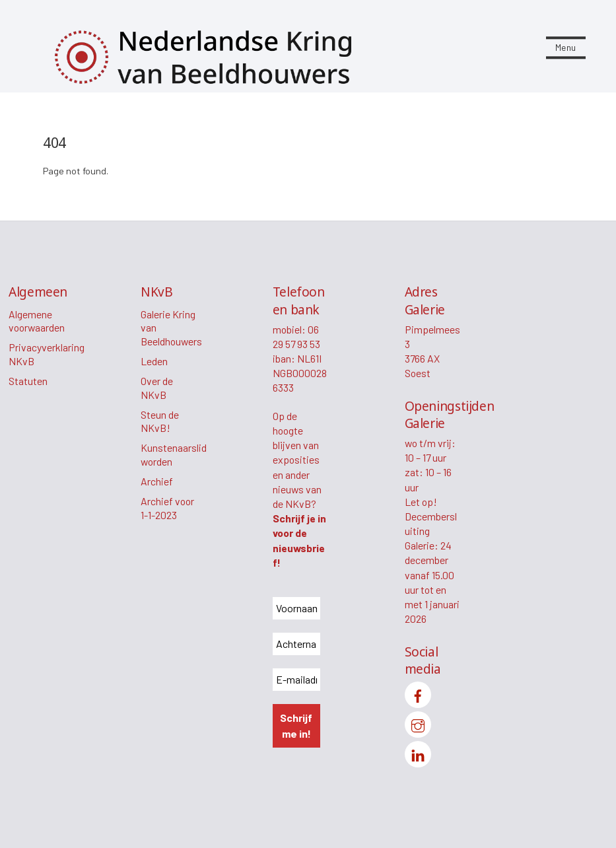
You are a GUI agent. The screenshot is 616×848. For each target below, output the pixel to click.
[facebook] (418, 693)
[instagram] (418, 723)
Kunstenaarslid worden (174, 454)
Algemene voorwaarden (37, 321)
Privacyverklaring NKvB (47, 354)
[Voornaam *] (296, 608)
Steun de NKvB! (160, 421)
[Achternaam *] (296, 644)
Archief (157, 481)
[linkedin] (418, 753)
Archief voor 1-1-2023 (167, 508)
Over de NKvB (157, 388)
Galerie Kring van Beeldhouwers (171, 328)
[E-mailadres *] (296, 680)
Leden (154, 361)
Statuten (28, 381)
